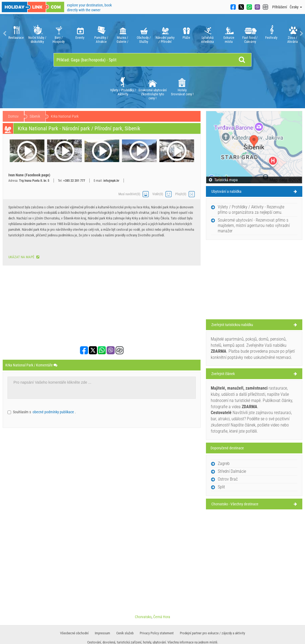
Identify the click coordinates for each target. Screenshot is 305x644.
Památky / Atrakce (101, 34)
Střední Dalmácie (69, 116)
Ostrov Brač (228, 479)
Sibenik (98, 116)
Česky (296, 7)
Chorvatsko (38, 116)
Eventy (80, 34)
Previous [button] (4, 34)
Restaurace (16, 34)
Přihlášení (280, 7)
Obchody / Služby (144, 34)
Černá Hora (162, 617)
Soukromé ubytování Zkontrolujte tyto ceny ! (152, 88)
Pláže (186, 34)
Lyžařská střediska (207, 34)
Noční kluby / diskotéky (37, 34)
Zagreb (224, 463)
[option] (16, 34)
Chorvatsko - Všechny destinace (235, 504)
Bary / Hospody (59, 34)
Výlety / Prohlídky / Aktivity (123, 86)
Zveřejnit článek (223, 374)
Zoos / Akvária (292, 34)
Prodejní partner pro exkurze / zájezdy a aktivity (212, 633)
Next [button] (301, 34)
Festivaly (271, 34)
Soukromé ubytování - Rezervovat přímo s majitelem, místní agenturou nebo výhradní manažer (254, 225)
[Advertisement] (102, 306)
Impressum (102, 633)
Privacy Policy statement (157, 633)
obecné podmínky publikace (54, 412)
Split (221, 487)
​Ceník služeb (125, 633)
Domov (13, 116)
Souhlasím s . (44, 412)
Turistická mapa (223, 180)
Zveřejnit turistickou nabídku (232, 325)
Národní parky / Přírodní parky (165, 34)
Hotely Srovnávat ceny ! (182, 86)
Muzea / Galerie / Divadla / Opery (122, 34)
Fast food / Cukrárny (250, 34)
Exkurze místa (229, 34)
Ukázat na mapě (24, 257)
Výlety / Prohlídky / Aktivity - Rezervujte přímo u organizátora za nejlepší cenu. (251, 210)
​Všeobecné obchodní (74, 633)
